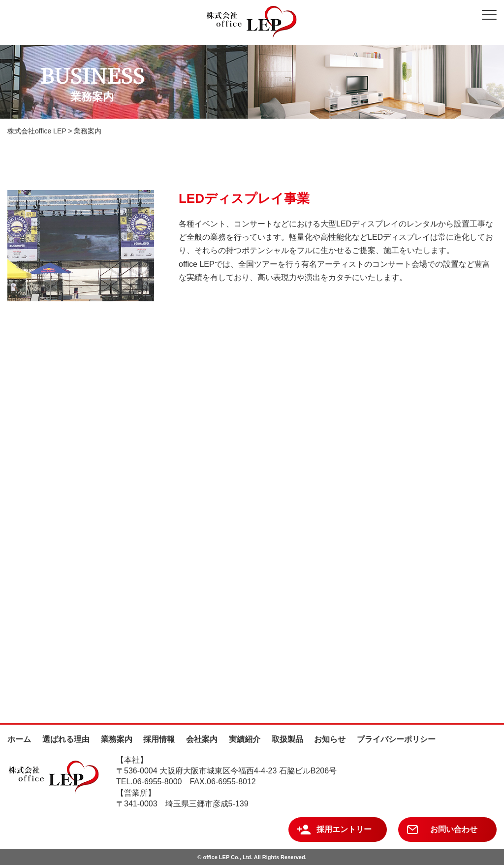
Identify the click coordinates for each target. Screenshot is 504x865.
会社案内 (202, 739)
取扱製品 (287, 739)
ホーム (19, 739)
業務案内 (117, 739)
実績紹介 (245, 739)
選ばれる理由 (66, 739)
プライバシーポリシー (396, 739)
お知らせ (330, 739)
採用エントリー (344, 829)
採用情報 (159, 739)
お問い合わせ (454, 829)
